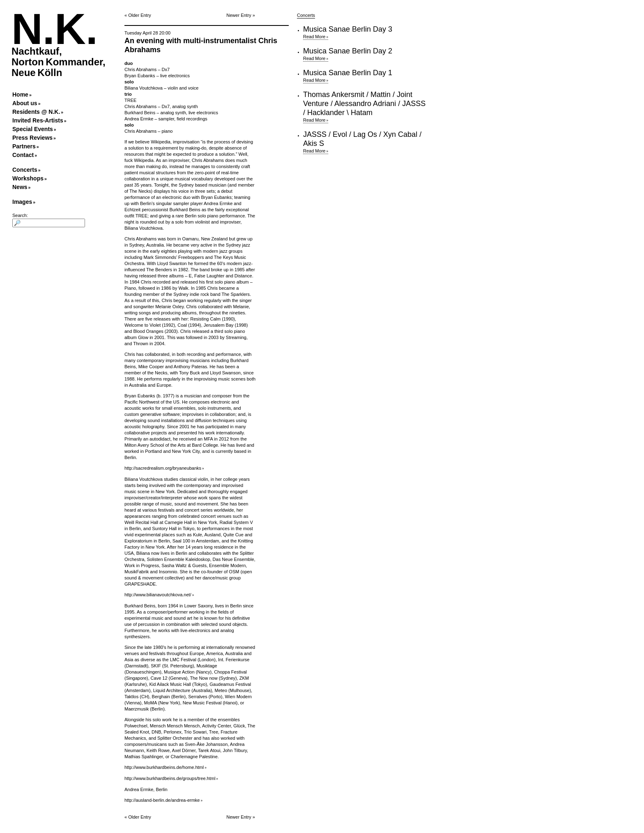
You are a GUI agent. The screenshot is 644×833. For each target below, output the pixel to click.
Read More (314, 37)
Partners (24, 146)
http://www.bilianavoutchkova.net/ (158, 595)
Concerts (25, 170)
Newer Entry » (241, 15)
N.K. (55, 29)
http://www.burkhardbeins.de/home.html (164, 767)
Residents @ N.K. (36, 112)
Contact (23, 155)
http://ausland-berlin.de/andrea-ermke (162, 800)
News (20, 187)
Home (20, 95)
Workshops (28, 178)
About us (25, 103)
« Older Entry (138, 15)
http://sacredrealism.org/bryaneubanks (163, 468)
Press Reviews (32, 138)
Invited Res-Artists (38, 120)
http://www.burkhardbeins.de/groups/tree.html (170, 778)
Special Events (33, 129)
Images (22, 202)
